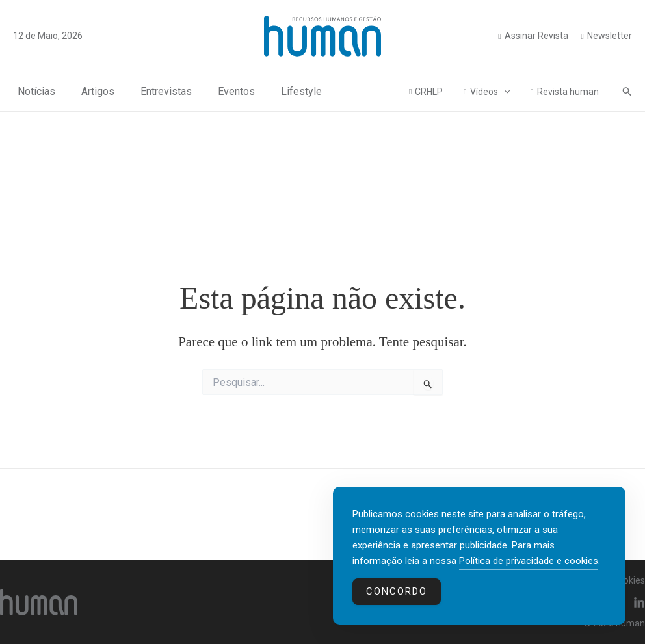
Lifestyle (297, 91)
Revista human (569, 92)
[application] (508, 92)
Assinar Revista (536, 36)
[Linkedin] (639, 603)
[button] (627, 92)
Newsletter (610, 36)
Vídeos (494, 92)
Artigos (93, 91)
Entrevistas (162, 91)
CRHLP (435, 92)
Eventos (232, 91)
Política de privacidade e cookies (529, 561)
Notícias (32, 91)
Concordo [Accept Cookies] (397, 591)
